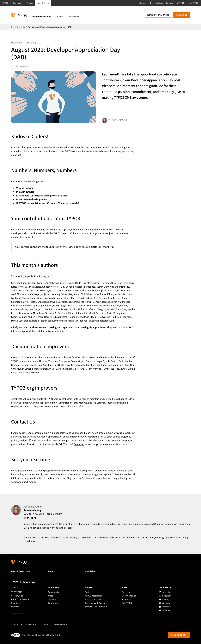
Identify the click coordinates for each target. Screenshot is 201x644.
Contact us (79, 444)
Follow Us (182, 15)
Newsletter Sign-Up (158, 15)
